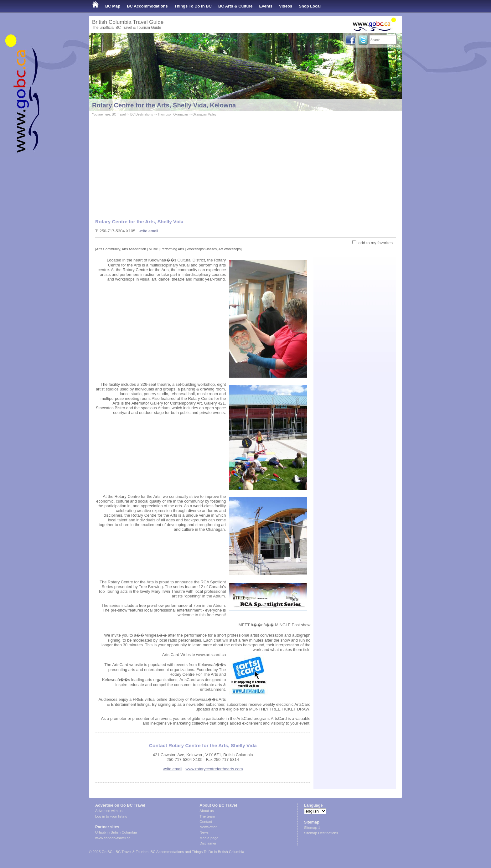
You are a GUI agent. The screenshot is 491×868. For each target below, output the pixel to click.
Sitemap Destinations (321, 833)
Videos (286, 6)
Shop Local (310, 6)
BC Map (113, 6)
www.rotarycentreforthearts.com (214, 769)
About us (207, 811)
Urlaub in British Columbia (116, 832)
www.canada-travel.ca (113, 838)
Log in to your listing (111, 816)
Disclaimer (208, 843)
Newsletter (208, 827)
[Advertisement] (246, 165)
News (204, 832)
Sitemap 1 (312, 828)
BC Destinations (142, 114)
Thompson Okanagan (173, 114)
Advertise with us (109, 811)
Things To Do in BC (193, 6)
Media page (209, 838)
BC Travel (119, 114)
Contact (206, 822)
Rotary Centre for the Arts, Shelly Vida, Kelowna (164, 105)
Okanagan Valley (204, 114)
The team (207, 816)
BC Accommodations (147, 6)
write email (148, 231)
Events (266, 6)
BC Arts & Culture (235, 6)
